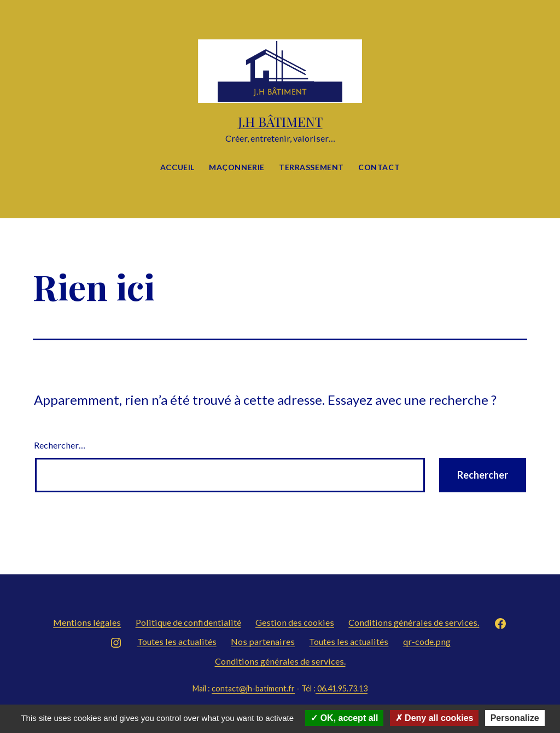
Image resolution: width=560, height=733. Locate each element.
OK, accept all (344, 718)
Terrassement (311, 167)
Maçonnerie (237, 167)
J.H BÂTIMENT (280, 121)
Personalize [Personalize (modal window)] (515, 718)
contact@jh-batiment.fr (253, 688)
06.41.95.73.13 (342, 688)
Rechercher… (60, 445)
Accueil (177, 167)
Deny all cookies (434, 718)
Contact (379, 167)
